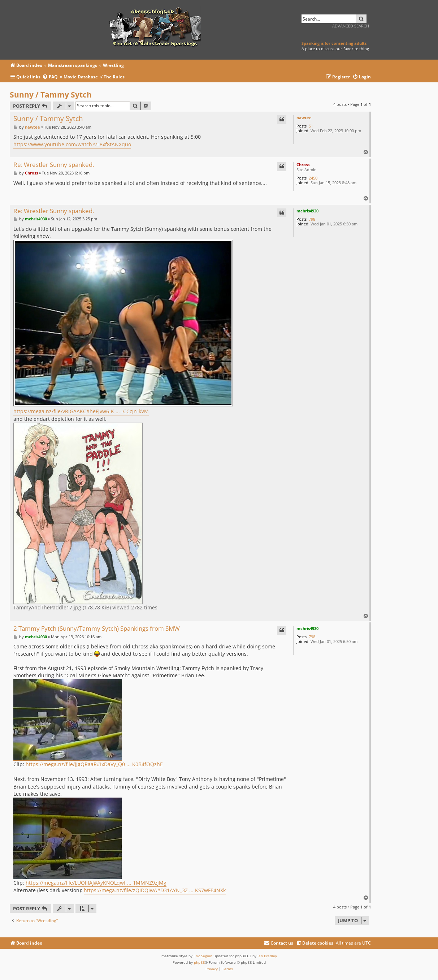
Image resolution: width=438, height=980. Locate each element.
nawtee (304, 118)
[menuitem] (51, 77)
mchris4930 (307, 211)
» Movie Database (79, 77)
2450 (313, 178)
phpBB (199, 962)
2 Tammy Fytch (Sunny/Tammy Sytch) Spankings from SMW (97, 629)
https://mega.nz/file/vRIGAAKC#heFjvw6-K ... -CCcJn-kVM (81, 411)
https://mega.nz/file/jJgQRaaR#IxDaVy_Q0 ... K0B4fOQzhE (94, 764)
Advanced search (351, 26)
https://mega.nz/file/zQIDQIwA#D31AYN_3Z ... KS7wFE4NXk (155, 890)
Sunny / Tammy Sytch (51, 95)
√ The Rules (112, 77)
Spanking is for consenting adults (334, 43)
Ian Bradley (267, 956)
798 (312, 219)
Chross (303, 165)
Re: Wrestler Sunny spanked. (54, 165)
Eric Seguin (203, 956)
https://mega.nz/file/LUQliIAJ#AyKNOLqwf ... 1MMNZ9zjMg (96, 883)
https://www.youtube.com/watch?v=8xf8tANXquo (72, 144)
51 (311, 126)
